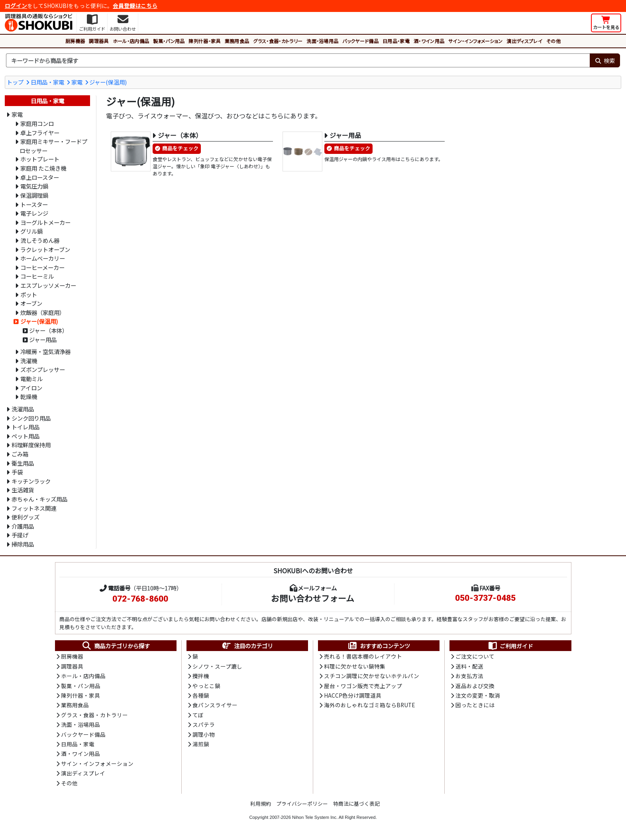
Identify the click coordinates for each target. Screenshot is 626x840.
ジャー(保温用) (108, 82)
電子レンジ (34, 213)
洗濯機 (29, 361)
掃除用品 (23, 544)
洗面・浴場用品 (322, 41)
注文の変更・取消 (478, 695)
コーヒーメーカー (42, 267)
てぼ (198, 715)
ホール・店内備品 (131, 41)
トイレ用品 (26, 427)
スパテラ (204, 724)
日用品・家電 (396, 41)
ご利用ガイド (510, 646)
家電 (77, 82)
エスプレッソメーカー (48, 285)
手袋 (17, 472)
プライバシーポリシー (302, 804)
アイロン (31, 388)
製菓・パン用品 (169, 41)
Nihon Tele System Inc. (315, 817)
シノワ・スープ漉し (217, 666)
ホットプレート (40, 159)
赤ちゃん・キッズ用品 (39, 499)
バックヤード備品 (360, 41)
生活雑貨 (23, 490)
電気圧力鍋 (34, 186)
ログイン (16, 6)
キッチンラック (31, 481)
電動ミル (31, 379)
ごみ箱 (20, 454)
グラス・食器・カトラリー (278, 41)
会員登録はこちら (135, 6)
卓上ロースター (40, 177)
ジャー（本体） (48, 330)
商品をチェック (180, 148)
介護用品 (23, 526)
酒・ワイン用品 (429, 41)
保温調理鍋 (34, 195)
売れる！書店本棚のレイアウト (363, 656)
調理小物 (204, 734)
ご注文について (475, 656)
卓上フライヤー (40, 133)
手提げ (20, 535)
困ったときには (475, 705)
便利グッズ (26, 517)
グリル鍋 (31, 231)
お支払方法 (469, 676)
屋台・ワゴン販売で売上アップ (363, 686)
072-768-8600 (140, 599)
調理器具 (99, 41)
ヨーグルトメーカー (45, 222)
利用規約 (261, 804)
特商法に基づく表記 (356, 804)
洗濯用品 (23, 409)
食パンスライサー (215, 705)
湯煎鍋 (201, 744)
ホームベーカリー (43, 258)
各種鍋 (201, 695)
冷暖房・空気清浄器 (45, 351)
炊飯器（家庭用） (43, 312)
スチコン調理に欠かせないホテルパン (372, 676)
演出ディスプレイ (524, 41)
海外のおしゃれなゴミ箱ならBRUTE (369, 705)
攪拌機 (201, 676)
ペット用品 (26, 436)
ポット (29, 294)
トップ (15, 82)
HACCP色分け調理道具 (353, 695)
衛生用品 (23, 463)
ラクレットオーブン (45, 249)
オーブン (31, 303)
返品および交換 (475, 686)
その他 (553, 41)
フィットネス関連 (34, 508)
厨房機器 (75, 41)
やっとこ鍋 (206, 686)
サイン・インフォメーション (475, 41)
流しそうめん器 (40, 240)
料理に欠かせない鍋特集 (355, 666)
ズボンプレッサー (43, 369)
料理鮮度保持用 (31, 445)
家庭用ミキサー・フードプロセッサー (53, 146)
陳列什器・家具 (204, 41)
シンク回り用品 (31, 418)
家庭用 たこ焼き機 (43, 168)
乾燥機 (29, 396)
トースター (34, 204)
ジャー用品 (43, 339)
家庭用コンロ (37, 123)
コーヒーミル (37, 276)
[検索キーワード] (298, 61)
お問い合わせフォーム (313, 598)
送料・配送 (469, 666)
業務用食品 (237, 41)
